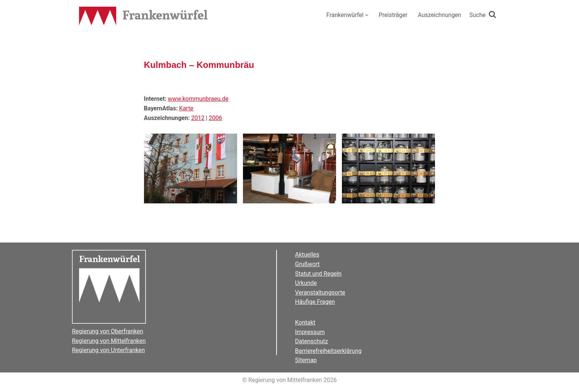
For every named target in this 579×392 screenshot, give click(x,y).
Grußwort (307, 264)
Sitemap (306, 360)
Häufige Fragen (315, 302)
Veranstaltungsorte (320, 293)
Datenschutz (311, 341)
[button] (367, 15)
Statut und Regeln (318, 274)
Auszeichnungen (439, 15)
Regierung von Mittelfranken (109, 341)
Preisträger (393, 15)
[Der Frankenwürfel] (144, 17)
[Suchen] (483, 15)
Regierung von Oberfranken (108, 331)
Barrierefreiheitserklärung (328, 351)
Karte (186, 108)
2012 (198, 118)
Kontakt (305, 322)
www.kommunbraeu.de (198, 99)
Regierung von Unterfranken (108, 350)
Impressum (310, 332)
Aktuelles (307, 255)
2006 (215, 118)
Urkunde (306, 283)
